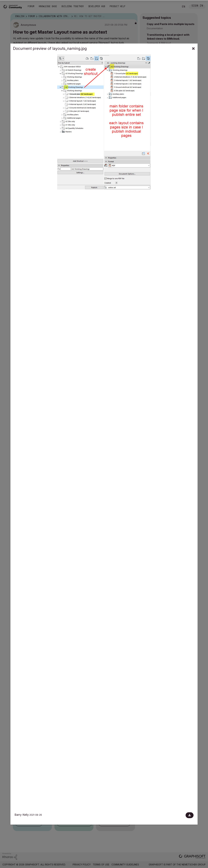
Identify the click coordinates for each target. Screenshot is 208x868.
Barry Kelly (22, 815)
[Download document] (190, 815)
